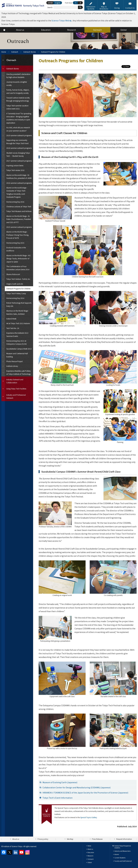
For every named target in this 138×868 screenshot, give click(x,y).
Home (4, 52)
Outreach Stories (30, 52)
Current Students (120, 858)
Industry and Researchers (122, 851)
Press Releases (97, 839)
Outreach (15, 52)
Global (90, 862)
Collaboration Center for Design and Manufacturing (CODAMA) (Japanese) (77, 787)
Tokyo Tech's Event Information (57, 798)
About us (16, 839)
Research (90, 856)
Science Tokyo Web (60, 21)
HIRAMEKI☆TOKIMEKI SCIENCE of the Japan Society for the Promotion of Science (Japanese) (85, 793)
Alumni (117, 854)
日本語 (50, 3)
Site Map (70, 839)
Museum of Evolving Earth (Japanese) (60, 782)
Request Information (124, 839)
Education (91, 852)
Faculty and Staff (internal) (123, 861)
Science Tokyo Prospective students (123, 847)
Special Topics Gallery (89, 817)
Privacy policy (43, 839)
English (58, 3)
